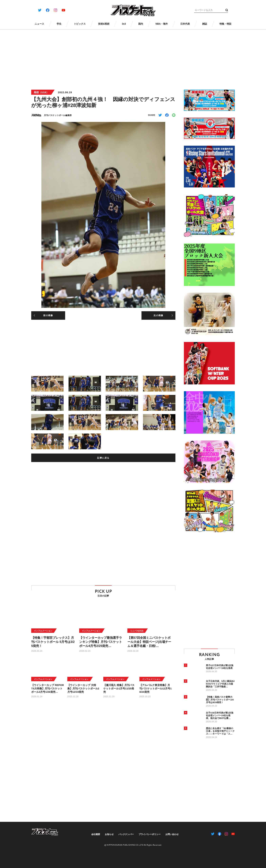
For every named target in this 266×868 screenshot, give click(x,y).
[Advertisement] (133, 57)
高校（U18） (41, 92)
